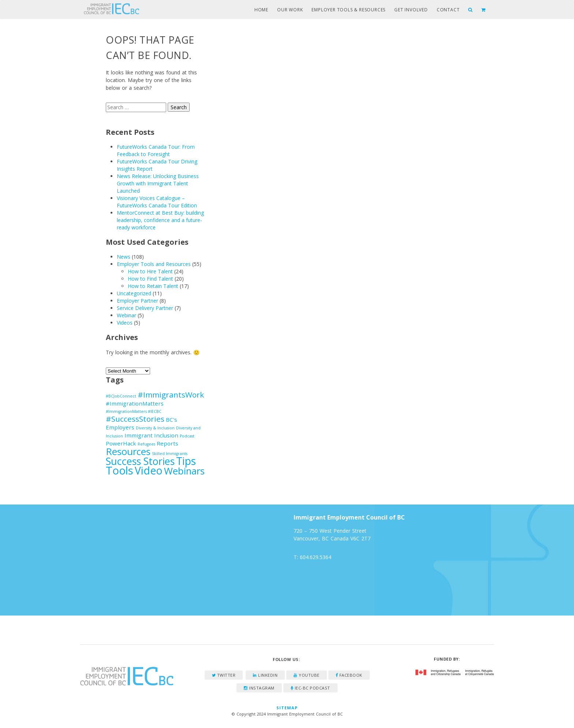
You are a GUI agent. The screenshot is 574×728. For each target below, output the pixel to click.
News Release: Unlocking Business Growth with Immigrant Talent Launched (158, 183)
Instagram (259, 688)
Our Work (290, 10)
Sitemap (287, 708)
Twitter (224, 675)
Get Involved (411, 10)
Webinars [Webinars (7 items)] (184, 471)
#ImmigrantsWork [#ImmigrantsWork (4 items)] (171, 395)
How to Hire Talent (150, 271)
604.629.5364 (316, 557)
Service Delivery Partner (145, 308)
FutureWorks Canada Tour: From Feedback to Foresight (156, 150)
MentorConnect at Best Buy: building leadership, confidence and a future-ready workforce (160, 220)
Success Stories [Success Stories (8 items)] (140, 461)
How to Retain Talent (153, 286)
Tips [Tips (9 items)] (186, 461)
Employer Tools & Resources (348, 10)
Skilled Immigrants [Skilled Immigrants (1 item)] (170, 454)
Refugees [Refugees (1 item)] (146, 444)
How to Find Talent (150, 279)
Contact (448, 10)
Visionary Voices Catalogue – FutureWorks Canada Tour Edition (157, 202)
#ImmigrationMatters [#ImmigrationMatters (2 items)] (135, 403)
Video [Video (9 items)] (149, 470)
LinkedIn (265, 675)
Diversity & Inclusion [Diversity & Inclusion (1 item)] (155, 428)
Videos (125, 323)
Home (261, 10)
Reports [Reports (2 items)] (167, 443)
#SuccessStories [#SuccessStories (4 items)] (135, 419)
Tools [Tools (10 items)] (120, 470)
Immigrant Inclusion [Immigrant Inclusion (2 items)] (151, 435)
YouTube (307, 675)
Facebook (349, 675)
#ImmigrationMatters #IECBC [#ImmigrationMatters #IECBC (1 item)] (134, 411)
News (124, 257)
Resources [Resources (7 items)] (128, 451)
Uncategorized (134, 293)
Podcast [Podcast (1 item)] (187, 436)
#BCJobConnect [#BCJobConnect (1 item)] (121, 396)
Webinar (126, 315)
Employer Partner (137, 301)
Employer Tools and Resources (154, 264)
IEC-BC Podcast (310, 688)
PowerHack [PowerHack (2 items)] (121, 443)
